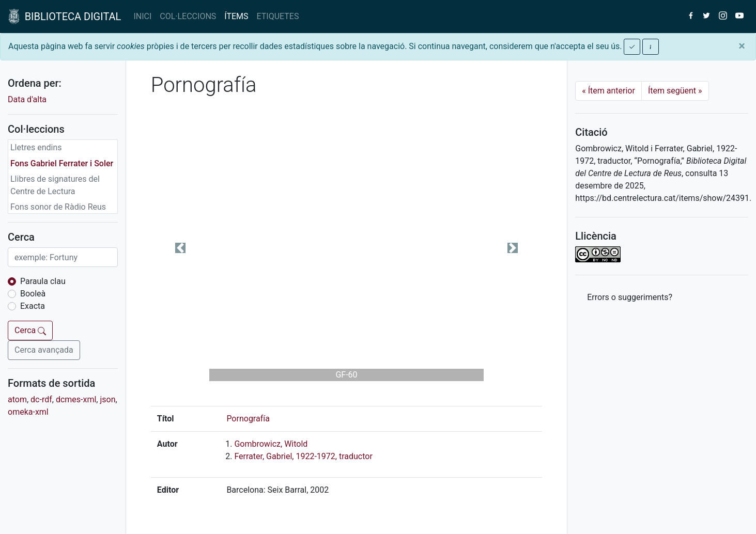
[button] (180, 248)
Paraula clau (43, 281)
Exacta (33, 306)
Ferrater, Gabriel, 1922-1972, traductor (303, 456)
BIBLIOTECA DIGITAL (65, 17)
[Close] (742, 46)
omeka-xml (28, 412)
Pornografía (248, 419)
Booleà (33, 294)
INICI (142, 16)
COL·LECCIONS (188, 16)
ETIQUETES (278, 16)
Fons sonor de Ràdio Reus (58, 207)
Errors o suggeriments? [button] (630, 297)
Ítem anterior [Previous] (608, 91)
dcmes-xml (76, 399)
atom (17, 399)
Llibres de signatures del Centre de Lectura (55, 185)
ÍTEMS (236, 16)
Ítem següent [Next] (675, 91)
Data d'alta (27, 99)
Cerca (30, 330)
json (107, 399)
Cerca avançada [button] (44, 350)
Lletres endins (36, 147)
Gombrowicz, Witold (271, 444)
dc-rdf (41, 399)
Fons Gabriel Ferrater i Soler (62, 163)
